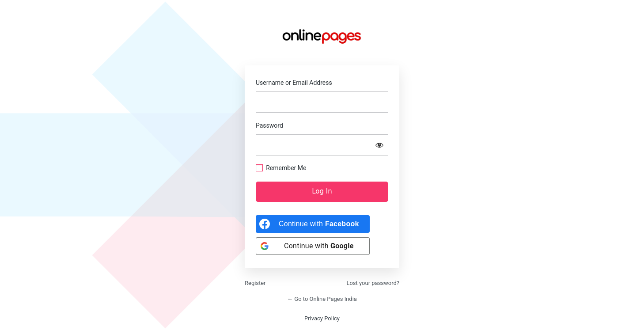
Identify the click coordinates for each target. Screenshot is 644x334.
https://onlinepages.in (322, 36)
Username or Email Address (294, 83)
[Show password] (379, 145)
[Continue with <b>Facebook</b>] (313, 224)
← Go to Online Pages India (322, 299)
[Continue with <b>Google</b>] (313, 246)
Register (255, 283)
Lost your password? (373, 283)
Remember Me (286, 168)
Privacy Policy (322, 318)
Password (269, 125)
